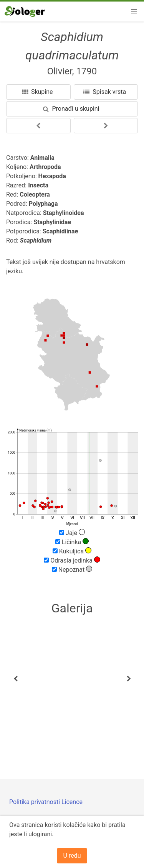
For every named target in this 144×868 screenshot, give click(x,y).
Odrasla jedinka (72, 560)
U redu (72, 856)
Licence (72, 802)
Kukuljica (72, 551)
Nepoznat (72, 569)
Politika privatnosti (35, 802)
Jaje (72, 533)
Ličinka (72, 542)
